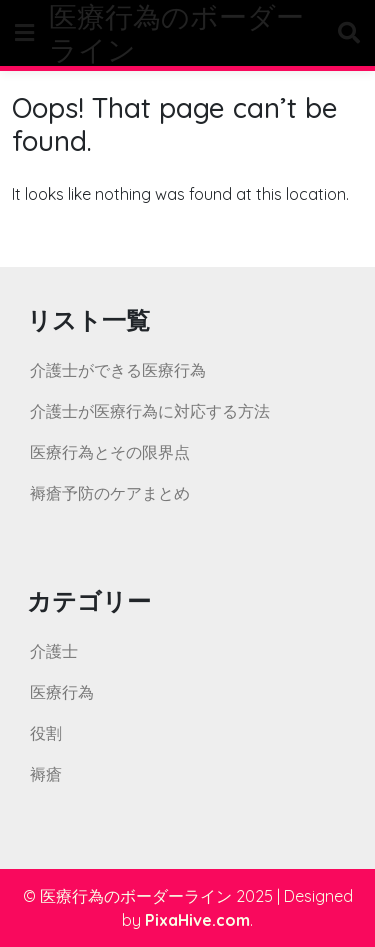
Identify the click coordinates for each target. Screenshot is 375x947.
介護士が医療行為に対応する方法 (150, 411)
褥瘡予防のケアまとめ (110, 493)
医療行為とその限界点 (110, 452)
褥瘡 (46, 774)
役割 (46, 733)
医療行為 (62, 692)
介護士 (54, 651)
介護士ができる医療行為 (118, 370)
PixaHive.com (197, 920)
